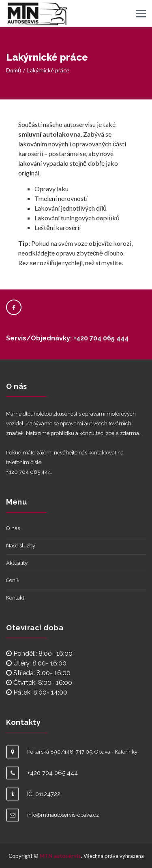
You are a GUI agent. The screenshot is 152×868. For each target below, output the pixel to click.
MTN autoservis (60, 856)
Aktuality (17, 563)
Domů (14, 70)
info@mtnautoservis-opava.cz (63, 815)
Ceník (13, 580)
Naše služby (21, 546)
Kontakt (15, 598)
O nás (13, 528)
